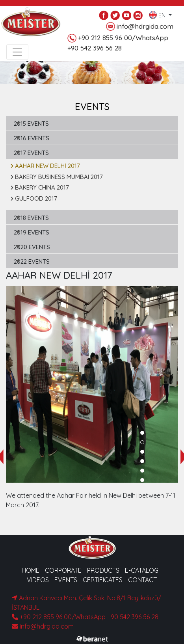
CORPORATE (63, 570)
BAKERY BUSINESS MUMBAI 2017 (57, 177)
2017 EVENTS (31, 153)
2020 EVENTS (32, 247)
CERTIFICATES (103, 580)
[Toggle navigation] (17, 52)
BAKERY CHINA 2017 (40, 187)
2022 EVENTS (32, 262)
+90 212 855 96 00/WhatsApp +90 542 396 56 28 (85, 617)
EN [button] (158, 13)
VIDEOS (38, 580)
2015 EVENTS (31, 124)
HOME (31, 570)
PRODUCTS (103, 570)
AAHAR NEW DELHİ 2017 (45, 166)
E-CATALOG (142, 570)
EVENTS (66, 580)
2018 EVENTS (31, 218)
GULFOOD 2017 (34, 198)
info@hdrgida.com (140, 27)
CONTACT (142, 580)
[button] (142, 433)
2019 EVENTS (32, 232)
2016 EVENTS (32, 138)
